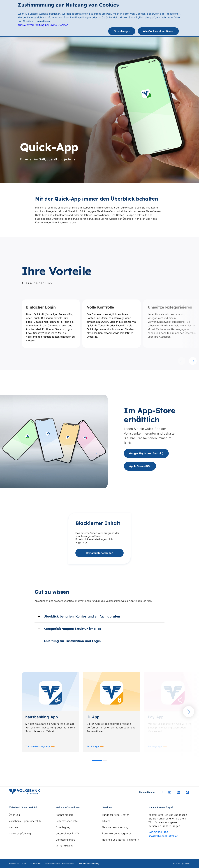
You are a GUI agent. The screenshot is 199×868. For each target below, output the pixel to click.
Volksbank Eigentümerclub (25, 821)
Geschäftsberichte (67, 821)
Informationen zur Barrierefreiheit (60, 864)
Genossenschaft (65, 840)
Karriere (14, 827)
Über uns (14, 815)
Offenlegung (63, 827)
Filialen (106, 821)
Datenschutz (36, 864)
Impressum (14, 864)
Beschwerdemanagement (117, 833)
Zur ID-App (93, 746)
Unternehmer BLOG (67, 833)
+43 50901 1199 (158, 832)
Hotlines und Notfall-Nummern (120, 840)
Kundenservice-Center (115, 815)
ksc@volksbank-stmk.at (163, 836)
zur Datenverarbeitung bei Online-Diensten (43, 25)
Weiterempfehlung (20, 833)
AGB (24, 864)
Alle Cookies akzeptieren (158, 31)
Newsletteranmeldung (115, 827)
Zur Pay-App (155, 746)
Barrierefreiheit (65, 846)
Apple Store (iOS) (140, 466)
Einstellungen (122, 31)
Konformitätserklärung (89, 864)
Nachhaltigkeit (64, 815)
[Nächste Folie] (193, 361)
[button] (97, 760)
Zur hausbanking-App (38, 746)
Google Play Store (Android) (146, 453)
